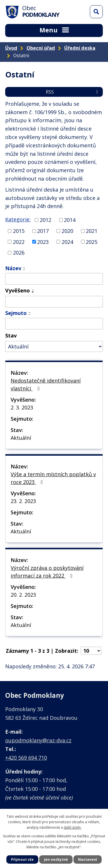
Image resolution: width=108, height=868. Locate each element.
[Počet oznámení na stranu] (91, 651)
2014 (70, 220)
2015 (19, 231)
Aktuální (21, 438)
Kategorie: (18, 219)
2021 (92, 231)
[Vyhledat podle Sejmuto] (54, 324)
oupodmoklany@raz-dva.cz (38, 740)
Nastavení (88, 859)
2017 (43, 231)
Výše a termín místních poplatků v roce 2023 (53, 478)
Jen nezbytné (56, 859)
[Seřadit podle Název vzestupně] (24, 268)
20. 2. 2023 (23, 595)
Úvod (11, 48)
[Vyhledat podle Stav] (54, 347)
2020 (67, 231)
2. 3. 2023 (22, 407)
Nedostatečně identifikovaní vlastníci (46, 384)
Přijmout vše (22, 859)
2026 (19, 253)
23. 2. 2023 (23, 501)
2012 (46, 220)
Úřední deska (80, 48)
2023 (43, 242)
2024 (67, 242)
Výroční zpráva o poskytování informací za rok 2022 (47, 572)
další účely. (73, 827)
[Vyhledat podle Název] (54, 279)
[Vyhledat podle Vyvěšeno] (54, 302)
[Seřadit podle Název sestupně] (24, 270)
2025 (92, 242)
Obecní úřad (41, 48)
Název (13, 268)
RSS (73, 92)
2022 (19, 242)
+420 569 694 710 (26, 758)
